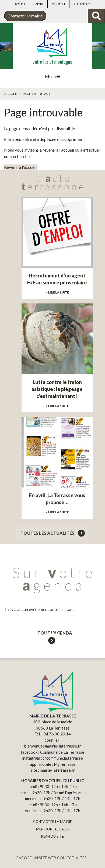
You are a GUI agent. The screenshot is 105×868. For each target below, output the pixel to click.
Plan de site (82, 4)
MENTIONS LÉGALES (53, 829)
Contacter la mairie (25, 16)
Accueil (20, 4)
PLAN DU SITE (52, 836)
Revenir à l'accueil (20, 167)
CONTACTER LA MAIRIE (52, 822)
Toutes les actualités (53, 533)
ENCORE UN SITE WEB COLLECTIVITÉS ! (53, 858)
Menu (39, 4)
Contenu (58, 4)
